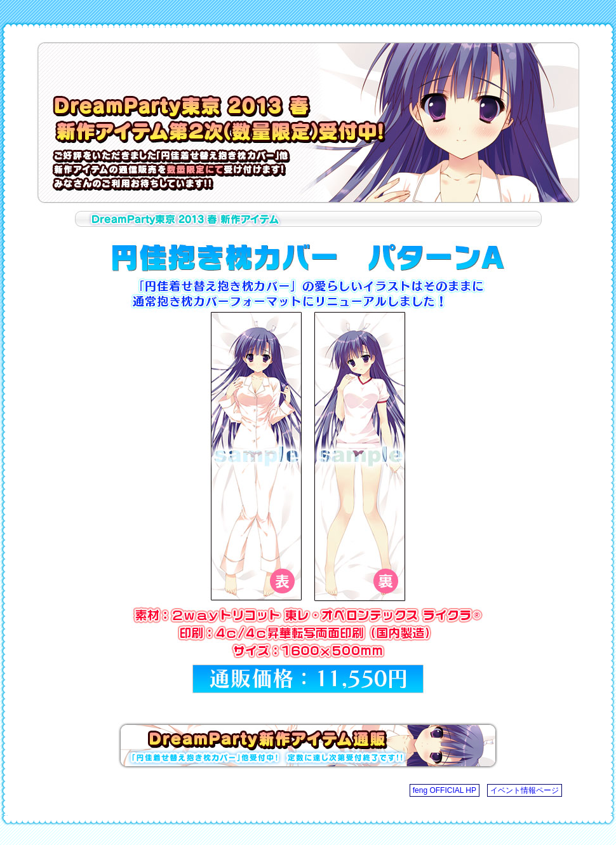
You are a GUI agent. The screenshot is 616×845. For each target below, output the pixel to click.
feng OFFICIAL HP (445, 790)
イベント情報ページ (525, 790)
